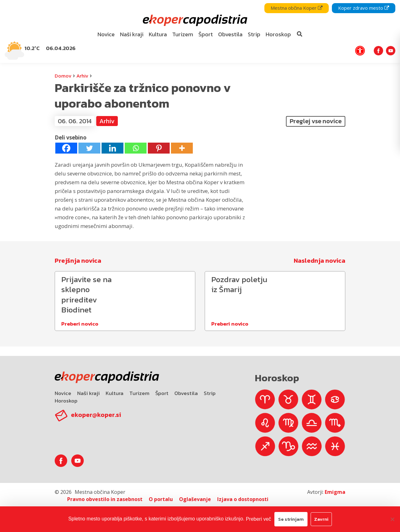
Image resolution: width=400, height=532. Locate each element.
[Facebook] (66, 148)
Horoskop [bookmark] (278, 34)
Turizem (139, 393)
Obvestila (186, 393)
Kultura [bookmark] (158, 34)
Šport (162, 393)
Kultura (115, 393)
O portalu (161, 499)
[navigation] (200, 31)
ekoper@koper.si (96, 415)
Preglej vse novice (316, 121)
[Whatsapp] (136, 148)
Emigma (335, 492)
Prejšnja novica (78, 261)
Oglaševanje (195, 499)
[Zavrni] (392, 519)
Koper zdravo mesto (364, 8)
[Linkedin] (112, 148)
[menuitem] (106, 35)
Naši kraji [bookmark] (132, 34)
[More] (182, 148)
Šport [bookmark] (206, 34)
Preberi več (259, 519)
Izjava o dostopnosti (243, 499)
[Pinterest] (159, 148)
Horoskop (66, 401)
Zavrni (321, 519)
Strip (210, 393)
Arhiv (82, 76)
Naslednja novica (320, 261)
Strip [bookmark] (254, 34)
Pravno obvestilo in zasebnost (105, 499)
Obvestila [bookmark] (230, 34)
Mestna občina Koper (297, 8)
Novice (63, 393)
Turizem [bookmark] (183, 34)
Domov (63, 76)
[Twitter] (89, 148)
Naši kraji (88, 393)
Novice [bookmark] (106, 34)
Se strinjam (291, 519)
